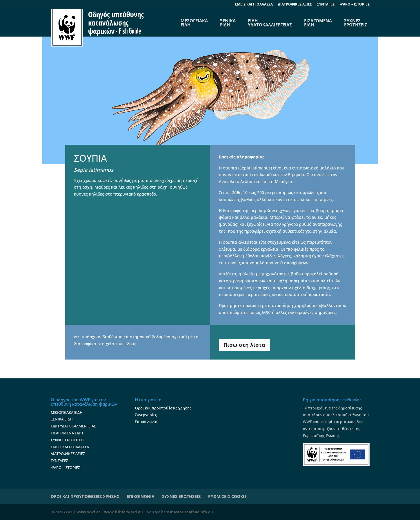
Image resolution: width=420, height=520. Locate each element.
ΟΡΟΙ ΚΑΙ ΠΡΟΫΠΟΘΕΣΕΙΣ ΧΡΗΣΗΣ (85, 496)
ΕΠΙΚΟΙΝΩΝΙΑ (141, 496)
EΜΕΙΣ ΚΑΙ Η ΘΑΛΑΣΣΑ (254, 5)
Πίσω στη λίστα (244, 345)
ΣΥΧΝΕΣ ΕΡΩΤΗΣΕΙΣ (356, 23)
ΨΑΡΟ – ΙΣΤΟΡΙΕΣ (355, 5)
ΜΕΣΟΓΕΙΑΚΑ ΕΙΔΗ (67, 412)
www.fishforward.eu (123, 512)
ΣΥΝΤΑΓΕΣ (326, 5)
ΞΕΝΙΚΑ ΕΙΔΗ (228, 23)
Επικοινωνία (146, 422)
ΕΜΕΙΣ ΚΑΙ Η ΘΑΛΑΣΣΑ (70, 447)
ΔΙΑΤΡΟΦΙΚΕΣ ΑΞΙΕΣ (295, 5)
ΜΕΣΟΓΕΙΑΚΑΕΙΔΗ (194, 23)
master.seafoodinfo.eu (191, 512)
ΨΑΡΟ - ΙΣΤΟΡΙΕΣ (65, 467)
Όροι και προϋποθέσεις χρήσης (163, 408)
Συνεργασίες (146, 415)
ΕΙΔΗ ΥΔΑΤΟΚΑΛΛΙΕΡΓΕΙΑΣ (270, 23)
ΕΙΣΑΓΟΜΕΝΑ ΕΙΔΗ (318, 23)
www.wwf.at (88, 512)
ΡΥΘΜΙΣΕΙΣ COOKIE (227, 496)
